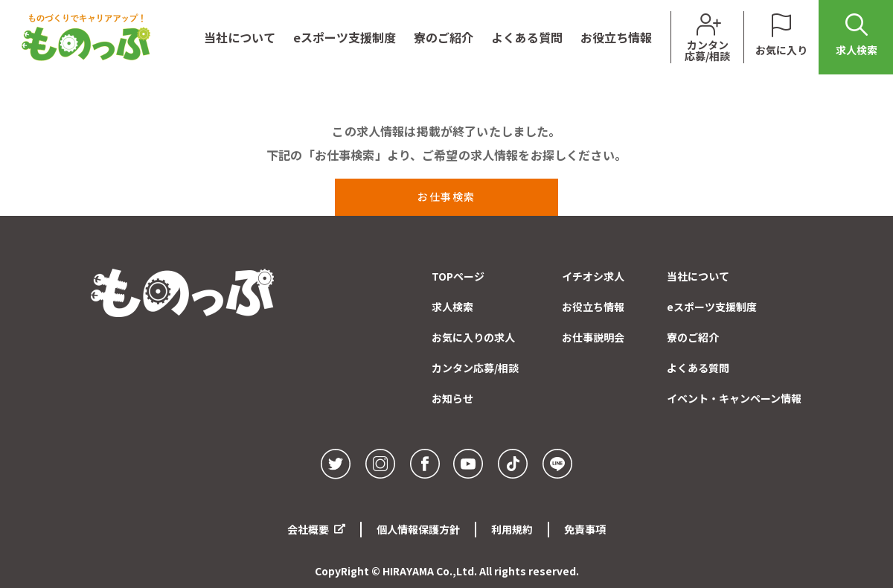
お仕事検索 (446, 196)
